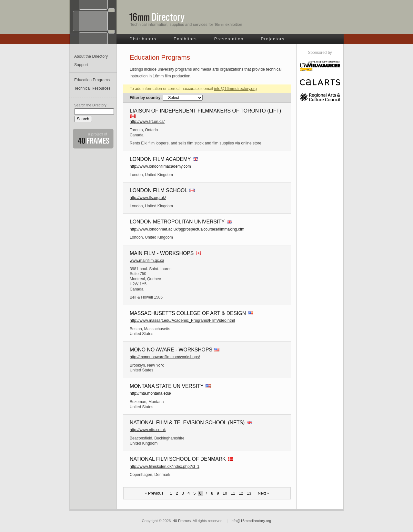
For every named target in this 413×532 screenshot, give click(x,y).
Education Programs (92, 80)
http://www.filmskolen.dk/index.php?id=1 (165, 467)
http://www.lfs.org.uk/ (148, 198)
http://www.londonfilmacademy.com (160, 166)
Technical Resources (92, 88)
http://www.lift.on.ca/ (147, 122)
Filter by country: (146, 98)
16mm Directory (186, 20)
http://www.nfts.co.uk (148, 430)
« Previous (154, 493)
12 (241, 493)
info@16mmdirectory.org (235, 89)
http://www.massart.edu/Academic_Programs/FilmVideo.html (182, 320)
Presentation (229, 39)
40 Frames (182, 521)
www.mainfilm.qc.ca (147, 261)
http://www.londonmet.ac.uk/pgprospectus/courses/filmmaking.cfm (187, 229)
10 (225, 493)
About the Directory (91, 56)
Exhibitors (185, 39)
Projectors (273, 39)
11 (233, 493)
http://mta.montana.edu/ (150, 393)
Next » (263, 493)
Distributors (143, 39)
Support (81, 65)
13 (249, 493)
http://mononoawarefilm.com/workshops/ (165, 357)
